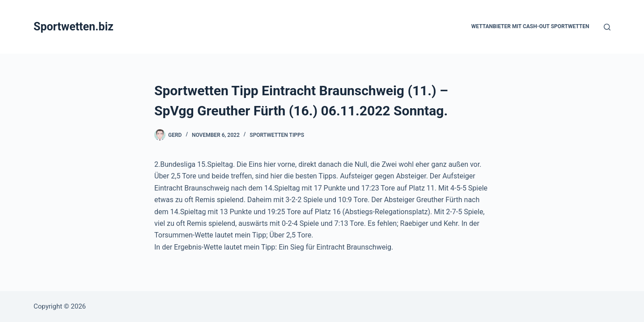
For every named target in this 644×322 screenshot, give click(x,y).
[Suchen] (607, 27)
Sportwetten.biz (74, 27)
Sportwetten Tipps (277, 135)
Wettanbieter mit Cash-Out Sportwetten (530, 26)
